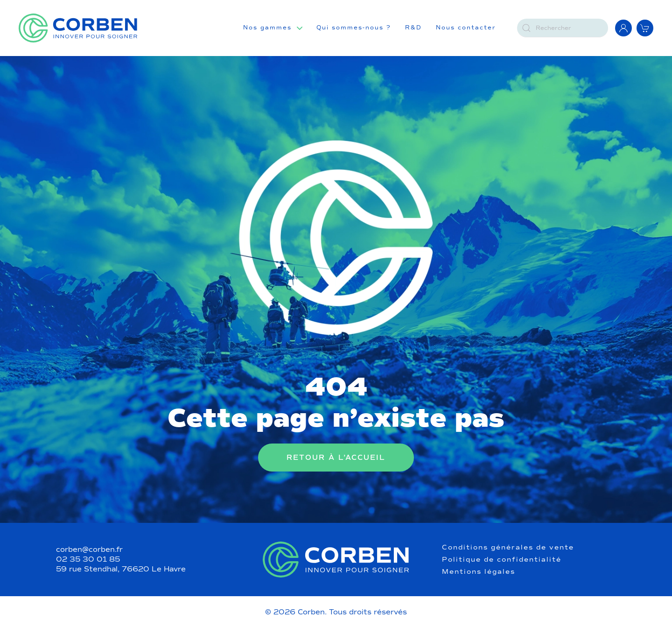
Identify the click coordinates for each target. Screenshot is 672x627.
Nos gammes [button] (267, 28)
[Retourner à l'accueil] (78, 28)
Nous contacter (466, 28)
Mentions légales (479, 572)
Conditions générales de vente (508, 548)
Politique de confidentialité (502, 560)
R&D (413, 28)
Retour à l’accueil (336, 458)
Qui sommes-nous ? (354, 28)
